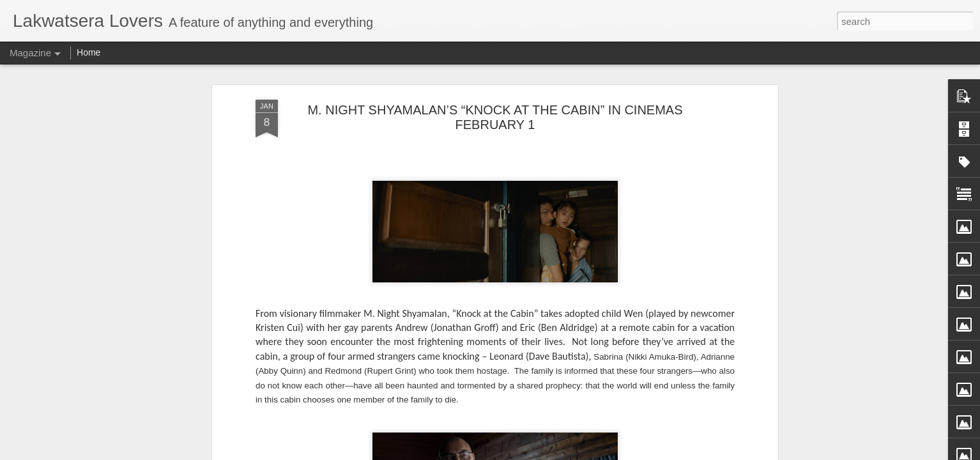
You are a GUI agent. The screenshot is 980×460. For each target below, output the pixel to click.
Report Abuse (585, 453)
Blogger (548, 453)
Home (88, 52)
